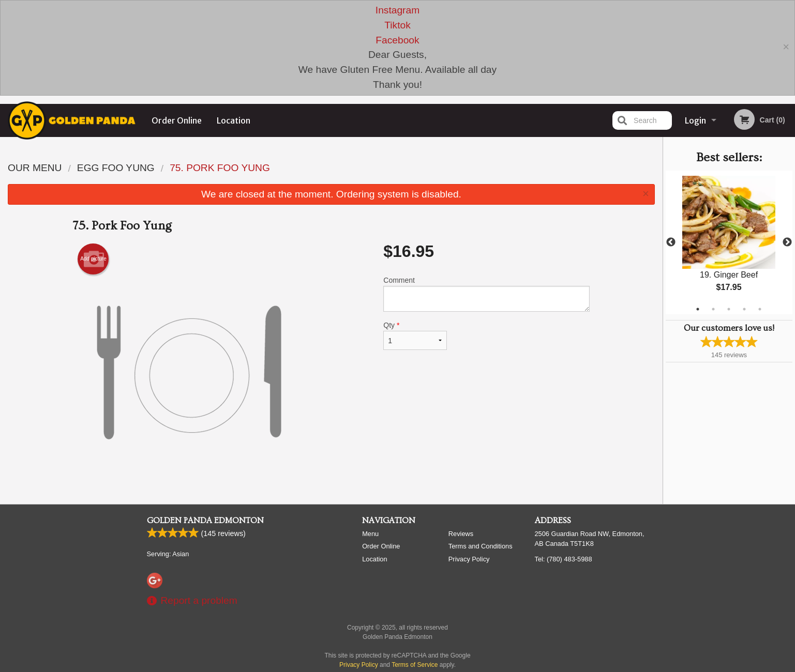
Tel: (564, 655)
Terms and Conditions (481, 642)
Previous (671, 242)
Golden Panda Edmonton (205, 617)
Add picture (93, 259)
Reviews (461, 630)
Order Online (177, 120)
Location (234, 120)
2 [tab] (713, 309)
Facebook (397, 40)
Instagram (397, 10)
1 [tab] (698, 309)
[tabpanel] (729, 242)
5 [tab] (760, 309)
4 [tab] (744, 309)
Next (787, 242)
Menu (370, 630)
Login (695, 120)
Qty (415, 335)
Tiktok (397, 25)
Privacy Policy (469, 655)
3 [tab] (729, 309)
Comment (486, 294)
